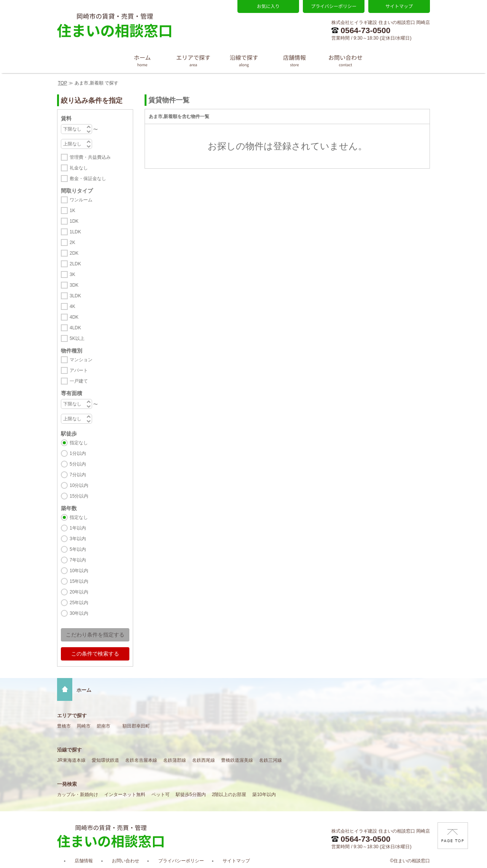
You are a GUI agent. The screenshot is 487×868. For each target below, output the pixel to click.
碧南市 (103, 726)
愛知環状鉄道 (105, 760)
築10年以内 (264, 795)
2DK (74, 253)
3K (72, 274)
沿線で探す (69, 750)
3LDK (75, 296)
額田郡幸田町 (136, 726)
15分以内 (79, 496)
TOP (62, 83)
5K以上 (77, 338)
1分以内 (78, 453)
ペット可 (161, 795)
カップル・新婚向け (78, 795)
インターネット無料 (125, 795)
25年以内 (79, 603)
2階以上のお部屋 (229, 795)
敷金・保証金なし (88, 179)
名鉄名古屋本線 (141, 760)
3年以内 (78, 539)
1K (72, 211)
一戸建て (79, 381)
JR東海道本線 (71, 760)
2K (72, 243)
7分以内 (78, 475)
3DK (74, 285)
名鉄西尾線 (204, 760)
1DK (74, 221)
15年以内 (79, 581)
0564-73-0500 (361, 30)
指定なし (79, 443)
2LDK (75, 264)
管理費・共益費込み (90, 157)
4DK (74, 317)
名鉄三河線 (271, 760)
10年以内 (79, 571)
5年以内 (78, 549)
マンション (81, 360)
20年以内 (79, 592)
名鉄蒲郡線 (175, 760)
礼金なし (79, 168)
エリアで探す (72, 716)
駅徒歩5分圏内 (191, 795)
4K (72, 306)
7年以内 (78, 560)
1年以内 (78, 528)
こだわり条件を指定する (95, 635)
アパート (79, 370)
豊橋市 (64, 726)
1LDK (75, 232)
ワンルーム (81, 200)
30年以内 (79, 613)
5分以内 (78, 464)
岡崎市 (84, 726)
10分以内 (79, 485)
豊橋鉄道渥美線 (237, 760)
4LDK (75, 328)
